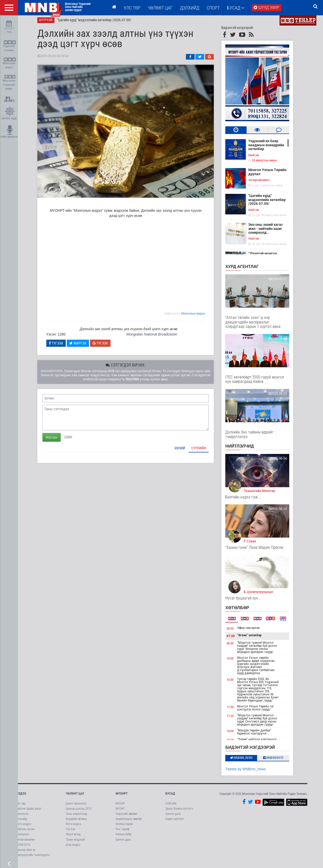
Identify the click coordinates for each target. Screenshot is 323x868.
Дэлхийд (190, 8)
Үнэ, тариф (122, 832)
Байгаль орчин (25, 832)
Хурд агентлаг (247, 270)
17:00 (235, 710)
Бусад (236, 8)
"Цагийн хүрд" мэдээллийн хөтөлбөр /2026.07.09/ (99, 23)
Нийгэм (259, 158)
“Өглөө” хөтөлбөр (254, 638)
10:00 (235, 661)
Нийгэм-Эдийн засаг (29, 811)
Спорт (213, 8)
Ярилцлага (23, 837)
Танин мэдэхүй (75, 842)
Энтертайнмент (264, 183)
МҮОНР (120, 806)
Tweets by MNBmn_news (251, 772)
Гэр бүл (70, 832)
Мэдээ (21, 797)
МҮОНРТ (122, 797)
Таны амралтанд (76, 817)
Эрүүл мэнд (73, 837)
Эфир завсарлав (254, 631)
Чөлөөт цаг (75, 797)
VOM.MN (171, 806)
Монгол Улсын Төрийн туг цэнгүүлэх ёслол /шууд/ (261, 711)
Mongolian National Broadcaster (157, 337)
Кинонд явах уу (26, 853)
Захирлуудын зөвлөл (129, 822)
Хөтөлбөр (243, 611)
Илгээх (57, 440)
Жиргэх (83, 346)
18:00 (235, 734)
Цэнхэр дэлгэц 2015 (79, 811)
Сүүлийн (204, 451)
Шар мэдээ (73, 848)
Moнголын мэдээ (198, 316)
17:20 (235, 719)
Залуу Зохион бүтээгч (179, 811)
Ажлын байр (124, 837)
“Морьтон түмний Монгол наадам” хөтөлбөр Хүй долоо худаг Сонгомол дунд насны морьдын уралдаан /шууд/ (262, 723)
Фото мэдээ (24, 827)
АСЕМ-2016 (23, 848)
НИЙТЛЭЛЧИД (245, 449)
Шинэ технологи (76, 806)
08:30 (235, 646)
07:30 (236, 639)
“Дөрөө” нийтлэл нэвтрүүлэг (262, 742)
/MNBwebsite (279, 761)
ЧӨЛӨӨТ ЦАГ (160, 8)
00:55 (235, 631)
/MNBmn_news (246, 761)
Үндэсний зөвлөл (126, 817)
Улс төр (132, 8)
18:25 (235, 743)
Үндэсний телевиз (10, 46)
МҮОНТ (120, 811)
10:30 (235, 682)
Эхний (185, 451)
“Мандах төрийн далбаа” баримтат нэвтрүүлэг (259, 735)
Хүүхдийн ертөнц (76, 822)
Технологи (22, 817)
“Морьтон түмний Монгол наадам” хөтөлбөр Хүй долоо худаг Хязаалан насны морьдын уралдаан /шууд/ (262, 650)
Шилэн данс (123, 842)
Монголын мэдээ (10, 63)
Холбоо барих (124, 827)
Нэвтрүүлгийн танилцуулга (33, 858)
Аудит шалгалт (175, 822)
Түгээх (61, 346)
